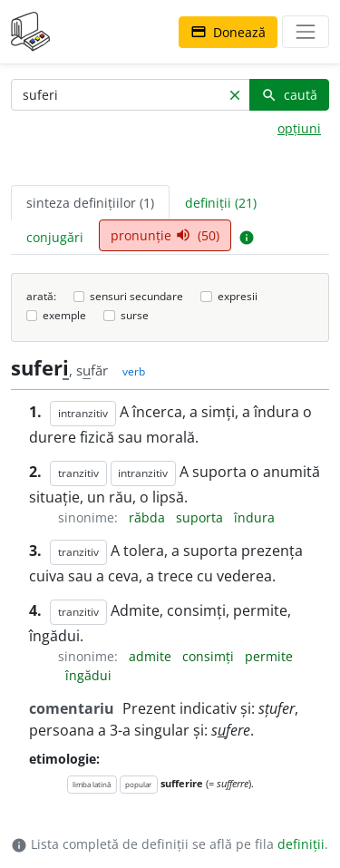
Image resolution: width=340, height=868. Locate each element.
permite (269, 656)
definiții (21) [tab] (221, 203)
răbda (149, 517)
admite (152, 656)
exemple (64, 315)
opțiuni (299, 128)
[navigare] (306, 32)
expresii (238, 296)
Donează (228, 32)
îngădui (88, 675)
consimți (210, 656)
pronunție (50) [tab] (165, 235)
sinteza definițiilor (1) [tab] (90, 203)
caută (289, 95)
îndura (254, 517)
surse (135, 315)
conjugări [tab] (55, 237)
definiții (301, 844)
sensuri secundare (136, 296)
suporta (201, 517)
